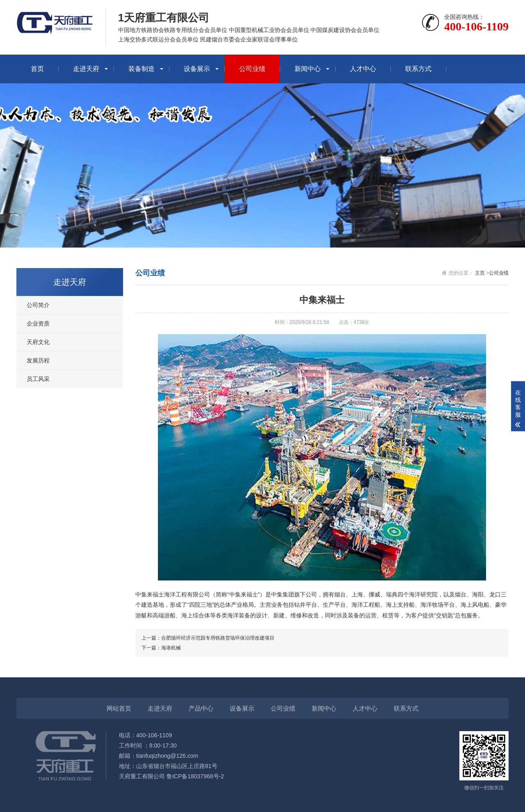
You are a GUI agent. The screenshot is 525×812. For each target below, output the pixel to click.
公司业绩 (252, 69)
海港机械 (171, 648)
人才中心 (363, 69)
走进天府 (86, 69)
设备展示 (197, 69)
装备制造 (142, 69)
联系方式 (418, 69)
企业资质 (38, 323)
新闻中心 (308, 69)
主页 (480, 273)
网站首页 (119, 708)
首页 (37, 69)
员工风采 (38, 379)
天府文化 (38, 342)
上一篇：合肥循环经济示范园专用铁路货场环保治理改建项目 (208, 638)
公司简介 (38, 305)
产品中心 (201, 708)
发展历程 (38, 360)
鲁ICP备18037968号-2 (195, 776)
